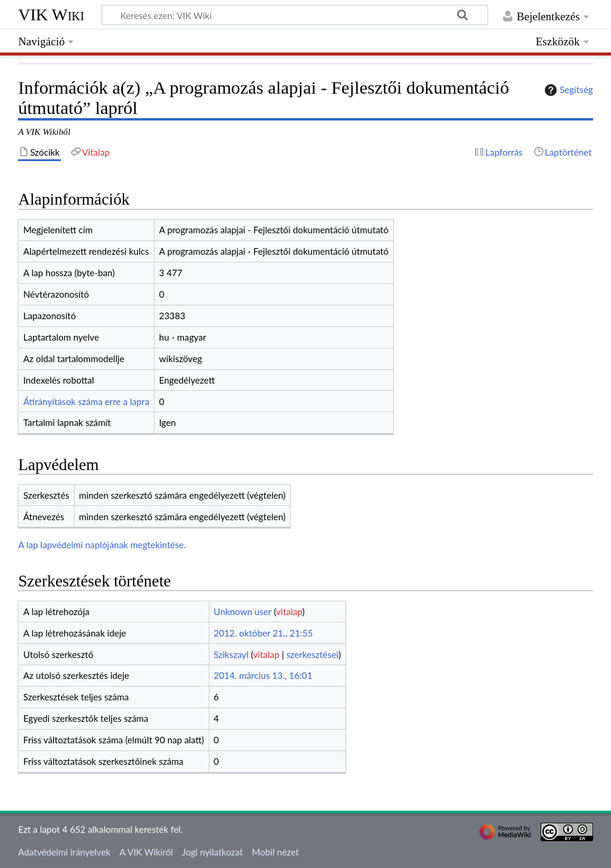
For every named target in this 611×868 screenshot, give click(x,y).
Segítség (567, 90)
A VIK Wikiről (146, 852)
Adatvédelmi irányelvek (64, 852)
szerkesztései (312, 654)
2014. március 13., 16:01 (263, 675)
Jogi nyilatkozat (212, 852)
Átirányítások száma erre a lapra (86, 401)
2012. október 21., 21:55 (263, 633)
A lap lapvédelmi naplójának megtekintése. (102, 545)
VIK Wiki (51, 15)
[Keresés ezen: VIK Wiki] (295, 15)
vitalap (289, 611)
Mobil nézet (275, 852)
